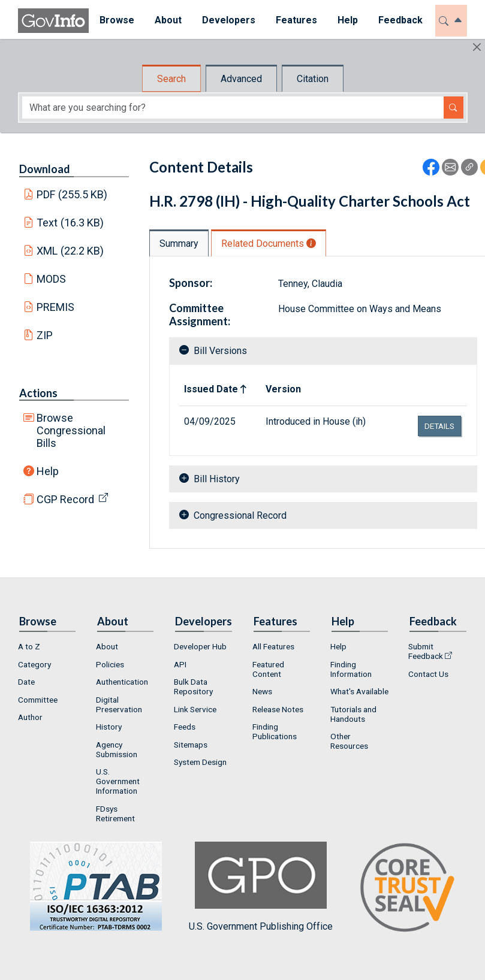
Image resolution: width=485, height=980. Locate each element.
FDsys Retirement (115, 813)
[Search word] (233, 108)
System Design (200, 762)
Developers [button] (228, 20)
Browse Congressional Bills (71, 430)
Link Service (195, 709)
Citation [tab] (313, 79)
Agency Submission (117, 749)
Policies (110, 664)
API (180, 664)
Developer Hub (200, 646)
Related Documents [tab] (269, 244)
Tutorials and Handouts (353, 714)
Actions (38, 393)
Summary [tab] (179, 244)
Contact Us (428, 674)
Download (45, 169)
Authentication (122, 682)
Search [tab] (171, 79)
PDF (72, 194)
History (109, 727)
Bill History (217, 479)
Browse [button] (116, 20)
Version (283, 389)
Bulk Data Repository (193, 686)
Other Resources (349, 741)
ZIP (45, 335)
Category (34, 664)
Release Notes (278, 709)
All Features (273, 646)
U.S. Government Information (118, 781)
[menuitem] (116, 21)
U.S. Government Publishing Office (261, 887)
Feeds (185, 727)
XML (70, 251)
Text (70, 223)
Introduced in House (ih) (316, 421)
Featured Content (268, 669)
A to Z (29, 646)
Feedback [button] (400, 20)
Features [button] (296, 20)
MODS (51, 279)
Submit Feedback (426, 651)
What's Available (359, 691)
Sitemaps (191, 745)
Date (26, 682)
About (107, 646)
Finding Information (351, 669)
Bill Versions (220, 351)
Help (48, 471)
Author (30, 717)
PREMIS (55, 307)
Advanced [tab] (241, 79)
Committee (38, 700)
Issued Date (211, 389)
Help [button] (347, 20)
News (262, 691)
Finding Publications (275, 731)
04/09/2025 (210, 421)
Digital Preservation (119, 704)
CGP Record (65, 499)
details (439, 426)
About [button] (168, 20)
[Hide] (477, 47)
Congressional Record (240, 515)
